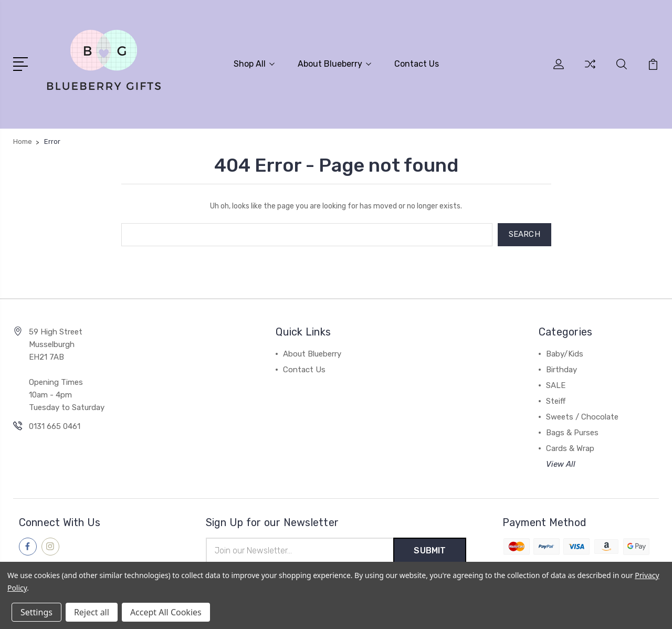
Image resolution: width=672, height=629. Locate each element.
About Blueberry (334, 64)
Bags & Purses (572, 433)
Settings (36, 612)
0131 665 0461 (55, 426)
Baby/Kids (565, 354)
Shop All (254, 64)
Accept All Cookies (166, 612)
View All (561, 464)
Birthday (561, 370)
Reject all (92, 612)
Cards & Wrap (570, 448)
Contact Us (417, 64)
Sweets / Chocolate (582, 417)
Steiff (556, 401)
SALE (556, 385)
